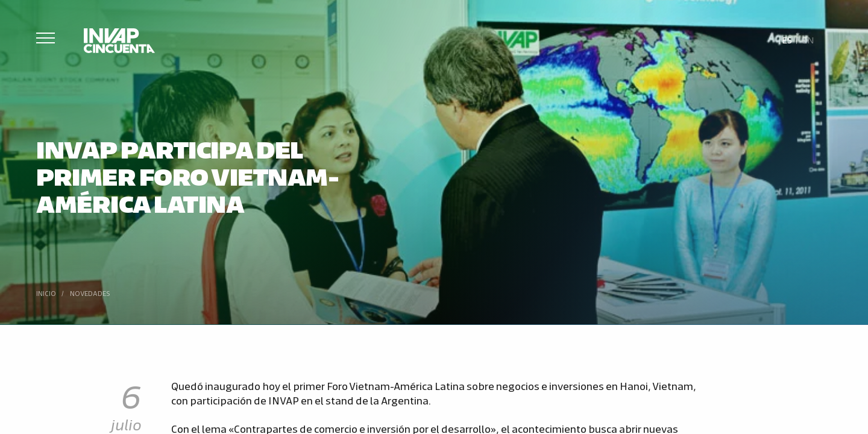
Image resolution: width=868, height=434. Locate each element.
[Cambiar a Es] (787, 39)
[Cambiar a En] (808, 39)
